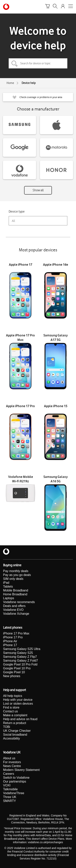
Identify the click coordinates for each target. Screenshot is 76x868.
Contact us (10, 711)
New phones (12, 676)
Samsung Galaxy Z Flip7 (20, 657)
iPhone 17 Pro (13, 637)
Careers (9, 774)
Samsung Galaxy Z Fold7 (21, 661)
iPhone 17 (10, 645)
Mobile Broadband (16, 590)
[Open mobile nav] (71, 7)
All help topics (13, 696)
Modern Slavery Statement (21, 770)
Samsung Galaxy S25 (18, 653)
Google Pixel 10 (14, 672)
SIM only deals (13, 579)
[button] (38, 97)
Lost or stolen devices (18, 704)
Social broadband (15, 735)
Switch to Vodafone (16, 778)
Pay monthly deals (16, 571)
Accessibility (11, 738)
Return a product (15, 723)
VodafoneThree (14, 793)
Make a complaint (15, 715)
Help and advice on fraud (20, 719)
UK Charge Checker (17, 731)
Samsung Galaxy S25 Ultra (22, 649)
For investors (12, 762)
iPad (6, 583)
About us (9, 758)
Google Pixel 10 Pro (17, 668)
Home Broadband (15, 594)
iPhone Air (10, 641)
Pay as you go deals (17, 575)
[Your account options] (63, 7)
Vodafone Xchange (16, 614)
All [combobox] (13, 221)
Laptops (9, 598)
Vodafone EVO (13, 610)
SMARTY (9, 801)
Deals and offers (14, 606)
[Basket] (47, 7)
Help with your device (18, 700)
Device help (29, 83)
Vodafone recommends (19, 602)
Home (10, 83)
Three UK (10, 797)
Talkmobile (10, 789)
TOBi (7, 727)
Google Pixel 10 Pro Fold (20, 664)
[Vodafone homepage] (6, 7)
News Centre (12, 766)
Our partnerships (15, 781)
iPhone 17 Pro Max (16, 633)
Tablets (8, 587)
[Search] (55, 7)
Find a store (11, 707)
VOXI (7, 785)
